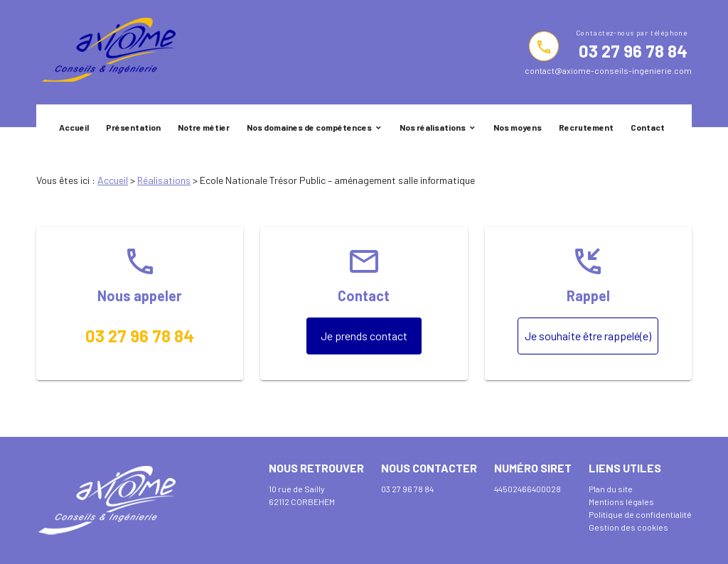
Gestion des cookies (628, 527)
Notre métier (204, 127)
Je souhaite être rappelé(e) (588, 336)
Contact (648, 127)
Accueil (74, 127)
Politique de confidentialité (640, 514)
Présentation (133, 127)
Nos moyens (518, 127)
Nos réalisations (433, 127)
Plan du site (611, 489)
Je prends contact (364, 336)
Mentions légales (621, 501)
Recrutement (586, 127)
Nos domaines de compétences (309, 127)
